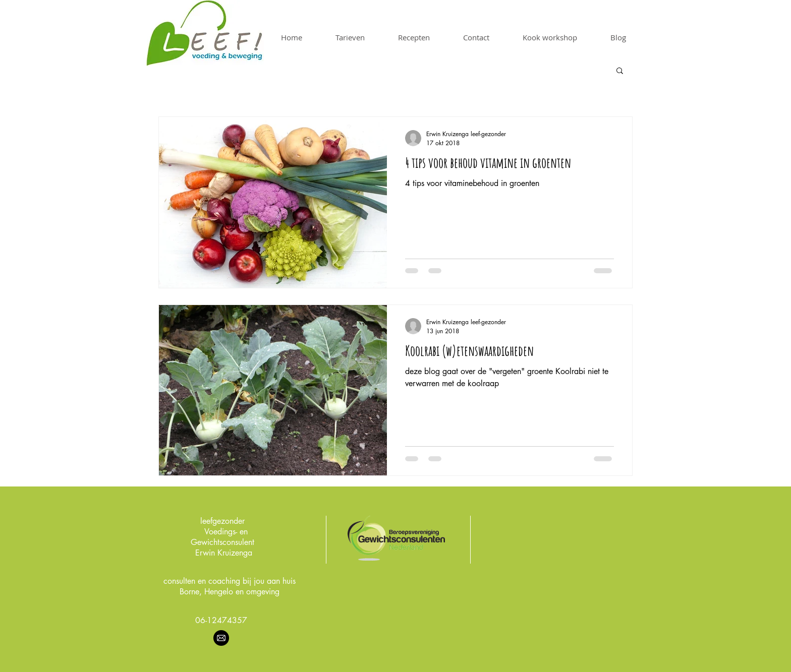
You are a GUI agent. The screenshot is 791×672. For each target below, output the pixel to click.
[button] (620, 71)
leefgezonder (222, 521)
